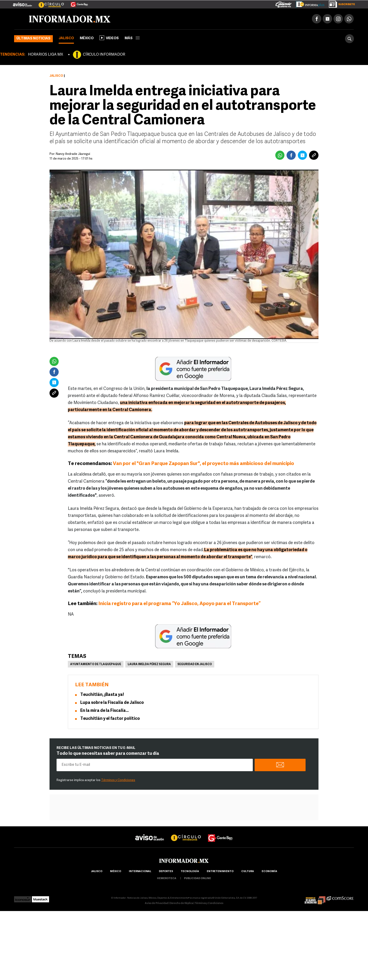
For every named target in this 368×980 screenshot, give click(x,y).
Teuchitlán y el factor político (110, 719)
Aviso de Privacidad (157, 903)
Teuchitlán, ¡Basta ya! (102, 695)
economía (269, 871)
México (87, 38)
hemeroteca (167, 879)
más (132, 38)
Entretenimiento (220, 871)
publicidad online (197, 879)
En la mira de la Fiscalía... (104, 711)
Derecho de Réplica (182, 903)
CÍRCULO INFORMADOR (104, 55)
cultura (248, 871)
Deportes (166, 871)
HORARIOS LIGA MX (46, 55)
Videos (109, 38)
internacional (140, 871)
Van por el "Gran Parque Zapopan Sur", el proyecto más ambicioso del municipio (203, 464)
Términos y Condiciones (118, 780)
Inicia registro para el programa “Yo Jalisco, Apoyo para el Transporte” (179, 604)
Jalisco (66, 38)
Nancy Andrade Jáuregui (73, 154)
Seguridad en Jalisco (195, 664)
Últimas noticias (33, 39)
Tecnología (190, 871)
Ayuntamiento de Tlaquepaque (96, 664)
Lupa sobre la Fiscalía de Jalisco (112, 703)
